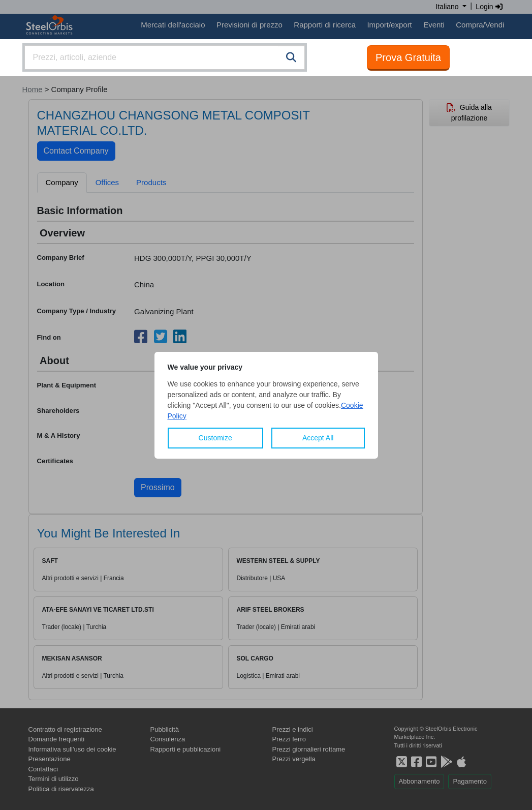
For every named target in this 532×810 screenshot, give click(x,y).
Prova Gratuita (408, 57)
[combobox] (165, 57)
